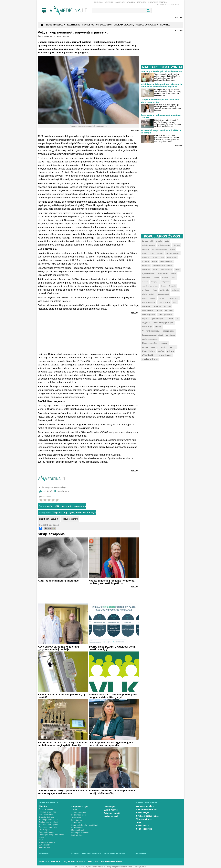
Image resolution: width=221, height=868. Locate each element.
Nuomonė (141, 853)
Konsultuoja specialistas (86, 853)
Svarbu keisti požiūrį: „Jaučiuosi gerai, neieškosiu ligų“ (112, 648)
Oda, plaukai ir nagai (47, 832)
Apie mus (109, 2)
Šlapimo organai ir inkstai (48, 822)
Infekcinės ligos (77, 835)
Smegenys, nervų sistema (49, 820)
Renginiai (44, 853)
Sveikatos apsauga (85, 512)
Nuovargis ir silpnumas (80, 833)
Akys (41, 840)
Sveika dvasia (143, 826)
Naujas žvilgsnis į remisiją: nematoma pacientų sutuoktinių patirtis (111, 582)
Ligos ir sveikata (56, 25)
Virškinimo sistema (46, 815)
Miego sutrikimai (78, 830)
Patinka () (47, 491)
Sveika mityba (143, 813)
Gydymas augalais (145, 806)
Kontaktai (142, 2)
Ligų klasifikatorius (125, 2)
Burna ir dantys (45, 845)
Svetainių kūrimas (140, 867)
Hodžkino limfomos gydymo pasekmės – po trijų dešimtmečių (113, 792)
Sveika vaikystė (111, 810)
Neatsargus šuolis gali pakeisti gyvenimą (161, 71)
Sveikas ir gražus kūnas (147, 816)
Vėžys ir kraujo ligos (63, 512)
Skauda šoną (76, 823)
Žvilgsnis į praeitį (112, 813)
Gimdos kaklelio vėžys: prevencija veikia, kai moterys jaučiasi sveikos (63, 792)
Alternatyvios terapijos (147, 809)
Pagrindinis (74, 25)
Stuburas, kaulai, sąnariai (49, 825)
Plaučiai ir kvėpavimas (47, 812)
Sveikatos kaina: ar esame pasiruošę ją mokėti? (61, 696)
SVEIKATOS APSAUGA (147, 25)
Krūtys (41, 837)
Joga (139, 822)
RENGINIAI (165, 25)
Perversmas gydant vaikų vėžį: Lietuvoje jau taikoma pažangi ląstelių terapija (62, 744)
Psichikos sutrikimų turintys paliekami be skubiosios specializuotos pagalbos (162, 85)
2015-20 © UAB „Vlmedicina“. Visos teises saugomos (95, 867)
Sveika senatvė (111, 816)
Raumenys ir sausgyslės (48, 827)
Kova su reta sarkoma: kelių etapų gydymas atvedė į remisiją (58, 648)
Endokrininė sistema (47, 817)
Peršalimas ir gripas (79, 815)
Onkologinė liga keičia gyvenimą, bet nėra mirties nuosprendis (111, 744)
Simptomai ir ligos (80, 807)
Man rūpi (43, 806)
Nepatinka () (63, 491)
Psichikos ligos (45, 847)
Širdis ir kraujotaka (46, 809)
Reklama (98, 2)
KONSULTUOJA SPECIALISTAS (97, 25)
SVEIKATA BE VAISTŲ (124, 25)
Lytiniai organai (45, 830)
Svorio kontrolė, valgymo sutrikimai (84, 825)
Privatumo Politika (158, 2)
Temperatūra (76, 817)
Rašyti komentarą (70, 519)
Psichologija (110, 807)
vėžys (50, 506)
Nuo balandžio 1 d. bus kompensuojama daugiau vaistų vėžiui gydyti (113, 696)
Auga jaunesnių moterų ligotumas (58, 581)
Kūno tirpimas (77, 820)
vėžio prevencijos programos (70, 506)
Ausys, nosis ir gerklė (47, 842)
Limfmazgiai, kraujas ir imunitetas (52, 835)
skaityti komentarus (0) (49, 519)
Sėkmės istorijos (144, 829)
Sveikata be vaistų (147, 803)
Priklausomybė (77, 828)
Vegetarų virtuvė (144, 819)
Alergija (74, 810)
